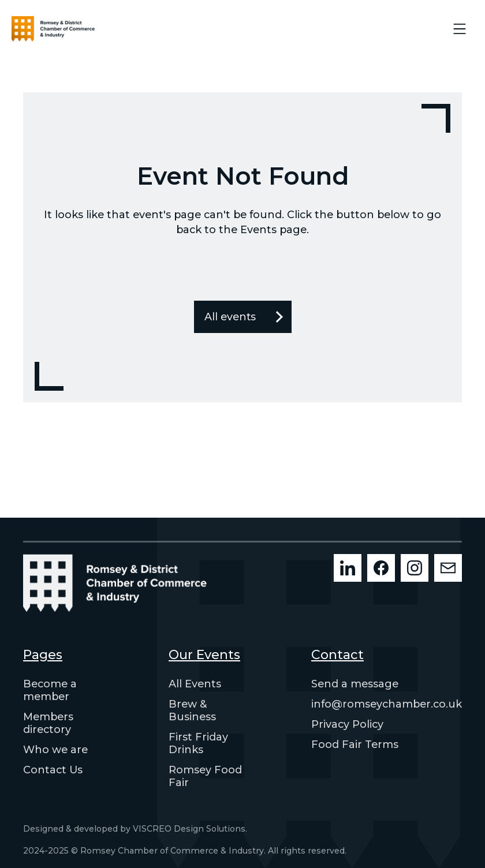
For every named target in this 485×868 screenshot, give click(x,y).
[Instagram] (415, 568)
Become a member (50, 690)
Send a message (355, 684)
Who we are (55, 750)
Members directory (48, 723)
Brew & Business (192, 710)
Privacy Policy (347, 724)
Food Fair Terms (355, 744)
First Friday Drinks (198, 743)
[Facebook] (381, 568)
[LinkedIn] (348, 568)
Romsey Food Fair (205, 776)
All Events (195, 684)
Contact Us (53, 770)
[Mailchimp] (448, 568)
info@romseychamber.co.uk (387, 704)
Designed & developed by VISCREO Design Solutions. (135, 829)
